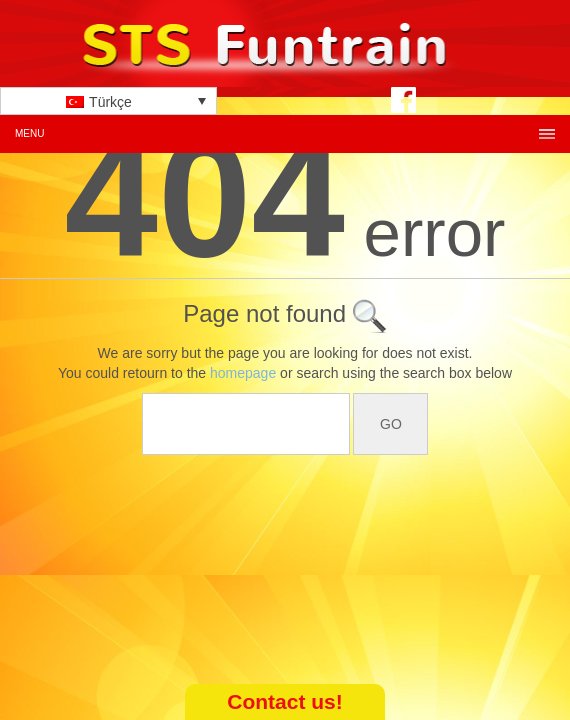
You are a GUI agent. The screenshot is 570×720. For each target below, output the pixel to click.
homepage (243, 373)
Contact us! (285, 701)
